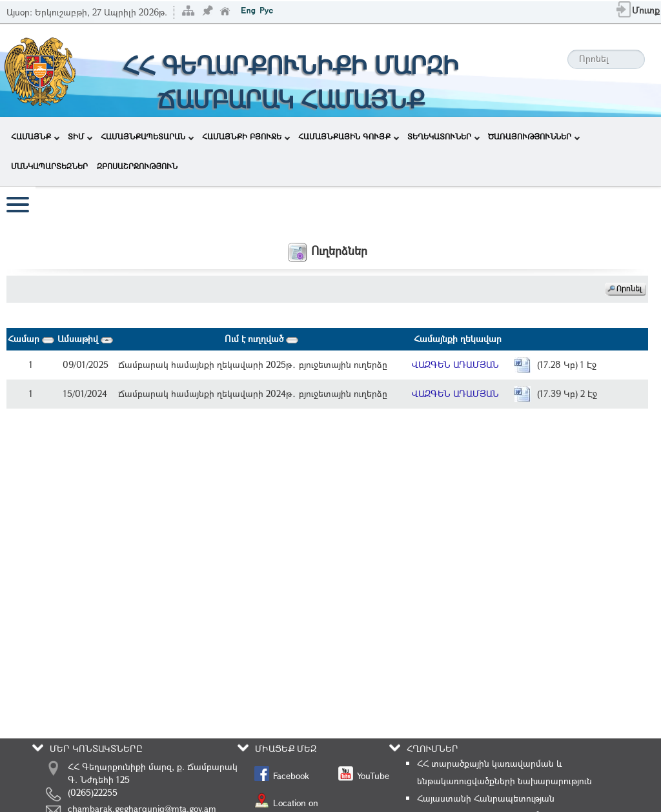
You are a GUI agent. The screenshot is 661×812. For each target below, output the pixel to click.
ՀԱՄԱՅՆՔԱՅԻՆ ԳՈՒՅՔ (349, 136)
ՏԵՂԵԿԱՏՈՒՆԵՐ (443, 136)
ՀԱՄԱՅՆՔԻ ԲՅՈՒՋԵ (246, 136)
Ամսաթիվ (85, 339)
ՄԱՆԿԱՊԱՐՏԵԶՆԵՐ (49, 166)
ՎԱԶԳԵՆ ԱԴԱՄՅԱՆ (455, 364)
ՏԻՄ (80, 136)
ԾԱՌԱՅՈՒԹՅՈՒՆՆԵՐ (534, 136)
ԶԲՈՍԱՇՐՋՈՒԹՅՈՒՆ (137, 166)
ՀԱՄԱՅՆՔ (35, 136)
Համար (31, 339)
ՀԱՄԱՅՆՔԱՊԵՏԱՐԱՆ (147, 136)
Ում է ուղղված (261, 339)
